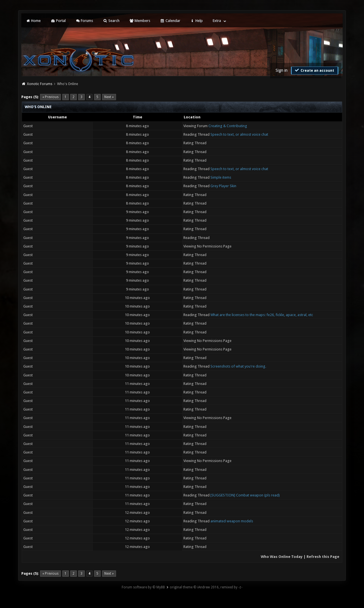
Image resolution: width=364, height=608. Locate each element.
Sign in (282, 70)
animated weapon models (232, 521)
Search (111, 21)
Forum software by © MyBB (143, 587)
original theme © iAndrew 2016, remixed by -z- (206, 587)
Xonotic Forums (40, 84)
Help (197, 21)
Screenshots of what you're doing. (238, 366)
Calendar (170, 21)
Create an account (314, 70)
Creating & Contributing (228, 126)
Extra (217, 21)
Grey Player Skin (223, 186)
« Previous (50, 97)
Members (140, 21)
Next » (109, 97)
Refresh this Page (323, 557)
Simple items (221, 177)
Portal (58, 21)
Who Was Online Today (282, 557)
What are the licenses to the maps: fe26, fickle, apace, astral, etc (262, 315)
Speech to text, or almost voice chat (239, 134)
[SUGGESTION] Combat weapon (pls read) (245, 495)
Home (33, 21)
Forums (84, 21)
